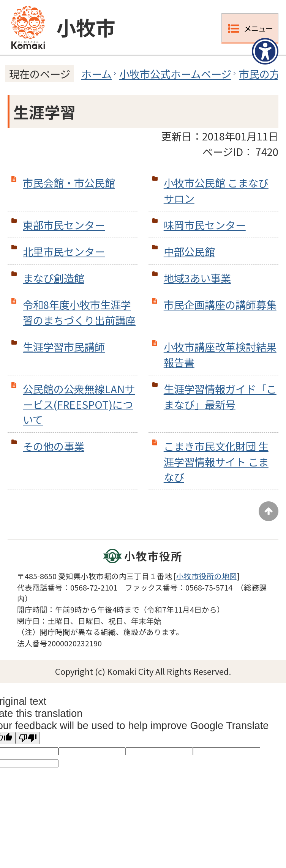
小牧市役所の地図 (207, 576)
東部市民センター (64, 225)
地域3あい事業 (197, 278)
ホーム (96, 74)
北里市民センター (64, 251)
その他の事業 (54, 446)
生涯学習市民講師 (64, 347)
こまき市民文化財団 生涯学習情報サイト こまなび (216, 462)
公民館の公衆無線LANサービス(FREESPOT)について (79, 404)
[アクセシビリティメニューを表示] (265, 51)
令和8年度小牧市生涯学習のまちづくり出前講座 (79, 312)
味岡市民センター (205, 225)
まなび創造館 (54, 278)
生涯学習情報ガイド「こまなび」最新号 (220, 396)
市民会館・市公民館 (69, 183)
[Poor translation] (28, 738)
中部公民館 (189, 251)
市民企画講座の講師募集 (220, 304)
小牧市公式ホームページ (175, 74)
